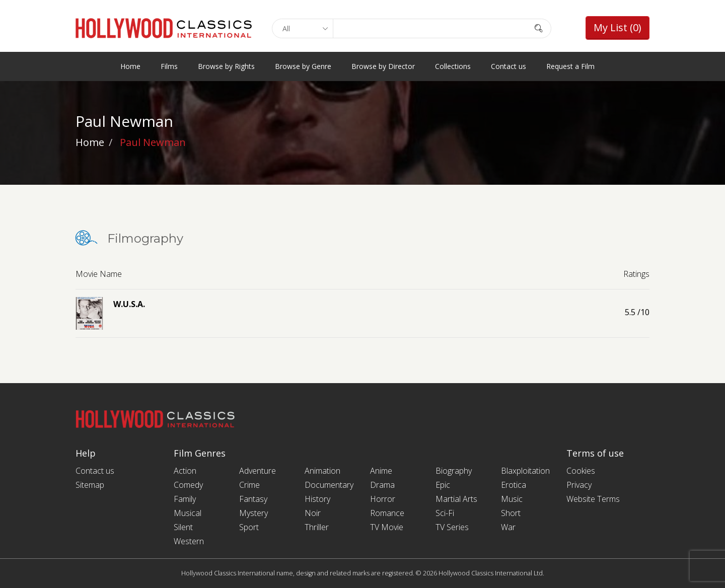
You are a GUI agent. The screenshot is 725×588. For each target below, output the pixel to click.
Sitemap (90, 485)
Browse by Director (383, 66)
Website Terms (593, 499)
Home (130, 66)
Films (169, 66)
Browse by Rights (226, 66)
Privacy (579, 485)
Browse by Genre (303, 66)
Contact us (509, 66)
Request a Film (570, 66)
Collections (453, 66)
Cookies (581, 471)
